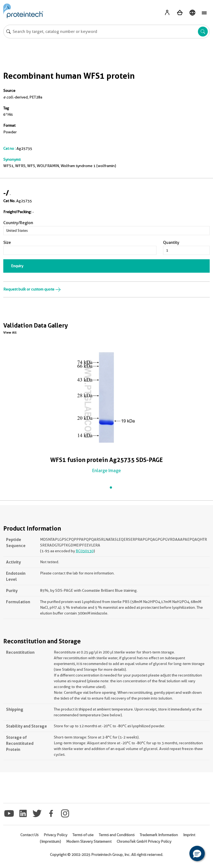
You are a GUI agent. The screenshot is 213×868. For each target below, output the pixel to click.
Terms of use (83, 835)
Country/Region (18, 223)
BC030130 (85, 551)
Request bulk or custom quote (32, 289)
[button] (197, 853)
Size (7, 243)
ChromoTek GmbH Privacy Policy (144, 841)
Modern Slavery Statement (89, 841)
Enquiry (17, 266)
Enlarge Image (107, 471)
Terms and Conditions (117, 835)
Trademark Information (159, 835)
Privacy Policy (55, 835)
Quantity (171, 243)
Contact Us (29, 835)
